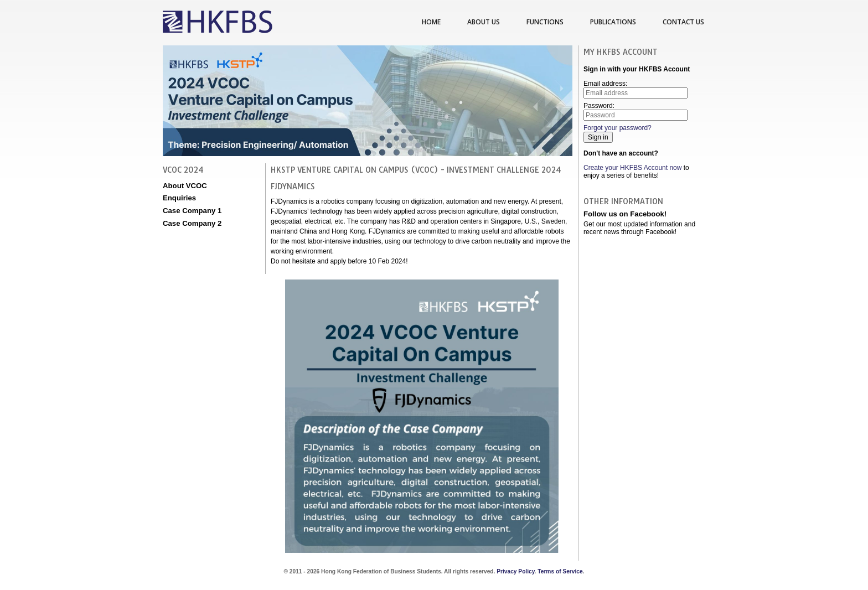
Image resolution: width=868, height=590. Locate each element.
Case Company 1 (192, 211)
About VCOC (185, 186)
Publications (613, 22)
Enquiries (179, 198)
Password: (635, 111)
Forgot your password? (618, 128)
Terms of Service (560, 571)
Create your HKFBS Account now (632, 168)
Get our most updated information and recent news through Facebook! (639, 228)
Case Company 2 (192, 223)
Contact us (683, 22)
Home (431, 22)
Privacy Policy (515, 571)
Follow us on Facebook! (625, 214)
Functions (545, 22)
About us (484, 22)
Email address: (635, 89)
